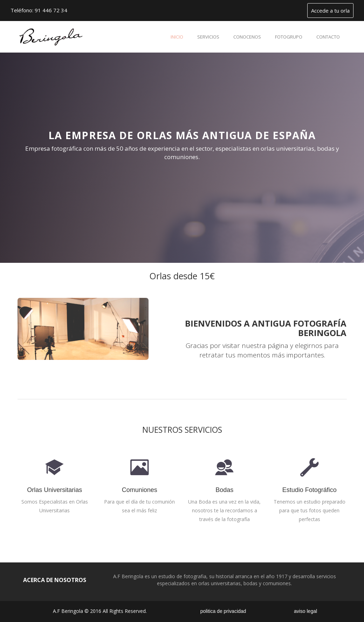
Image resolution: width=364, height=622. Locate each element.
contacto (328, 37)
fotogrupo (289, 37)
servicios (208, 37)
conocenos (247, 37)
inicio (177, 37)
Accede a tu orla (330, 11)
